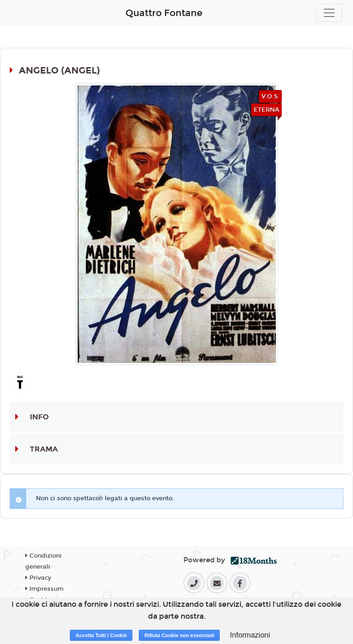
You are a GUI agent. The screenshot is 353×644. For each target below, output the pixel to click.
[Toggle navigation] (329, 13)
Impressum (44, 589)
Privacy (38, 578)
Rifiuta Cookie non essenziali (179, 635)
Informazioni (250, 635)
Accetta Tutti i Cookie (101, 635)
